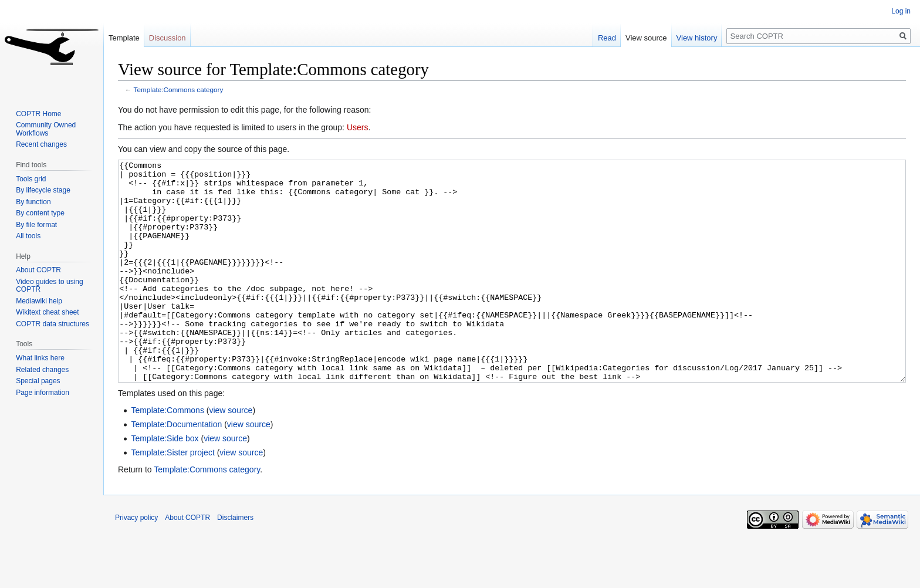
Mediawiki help (39, 301)
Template (124, 38)
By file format (36, 225)
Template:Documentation (176, 468)
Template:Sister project (172, 496)
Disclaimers (235, 562)
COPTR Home (38, 114)
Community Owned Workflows (46, 129)
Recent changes (41, 144)
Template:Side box (165, 482)
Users (358, 127)
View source (646, 38)
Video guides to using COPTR (50, 286)
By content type (40, 213)
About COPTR (38, 270)
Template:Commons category (179, 89)
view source (231, 454)
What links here (40, 358)
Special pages (38, 381)
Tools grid (31, 179)
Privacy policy (136, 562)
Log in (901, 11)
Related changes (42, 370)
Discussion (168, 38)
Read (607, 38)
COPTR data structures (53, 324)
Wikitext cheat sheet (47, 312)
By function (33, 202)
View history (697, 38)
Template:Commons (168, 454)
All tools (28, 236)
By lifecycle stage (43, 190)
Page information (43, 393)
